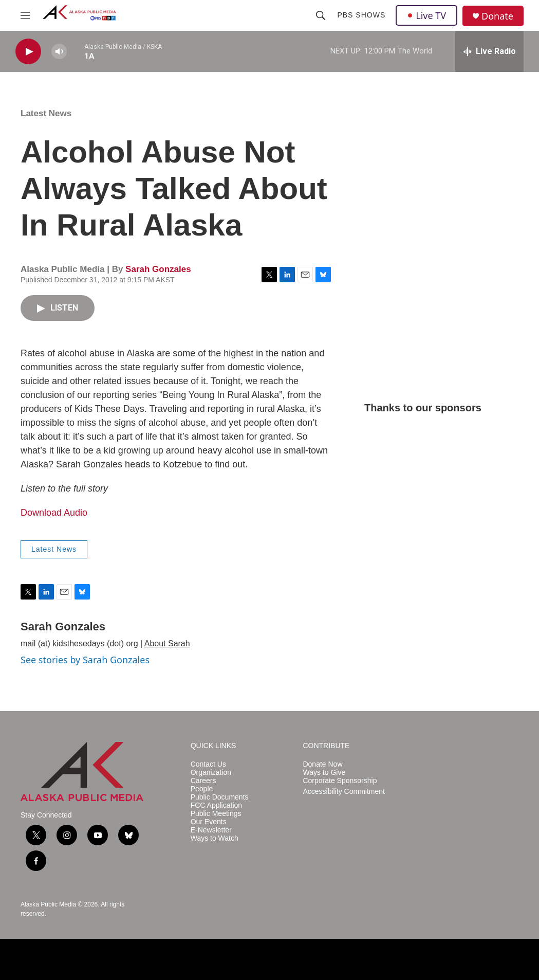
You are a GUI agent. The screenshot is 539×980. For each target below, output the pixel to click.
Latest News (46, 113)
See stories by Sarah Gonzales (85, 660)
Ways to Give (324, 773)
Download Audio (54, 513)
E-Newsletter (211, 830)
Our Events (209, 822)
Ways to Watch (215, 838)
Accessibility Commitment (343, 792)
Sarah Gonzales (158, 269)
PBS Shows (361, 15)
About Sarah (167, 643)
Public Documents (220, 797)
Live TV (426, 15)
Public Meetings (216, 814)
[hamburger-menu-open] (25, 15)
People (202, 789)
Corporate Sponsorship (340, 781)
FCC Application (216, 805)
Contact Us (208, 764)
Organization (211, 773)
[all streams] (489, 51)
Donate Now (322, 764)
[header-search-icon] (321, 15)
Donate (497, 16)
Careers (203, 781)
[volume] (59, 52)
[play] (28, 52)
